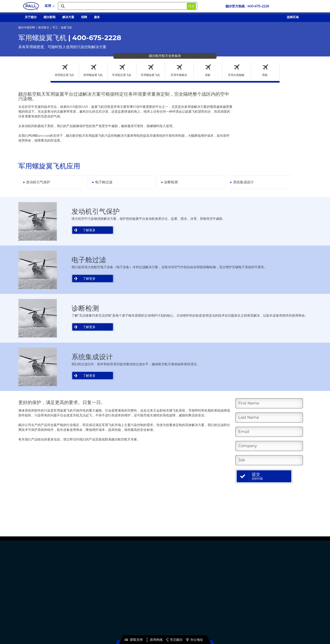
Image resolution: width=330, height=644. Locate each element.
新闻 (133, 593)
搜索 (191, 6)
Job (242, 460)
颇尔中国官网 (27, 27)
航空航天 (44, 27)
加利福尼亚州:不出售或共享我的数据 (265, 593)
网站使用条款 (99, 630)
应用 (50, 6)
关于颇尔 (135, 583)
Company (248, 446)
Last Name (250, 418)
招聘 (133, 588)
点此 (223, 614)
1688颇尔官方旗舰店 (143, 602)
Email (244, 432)
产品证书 (182, 583)
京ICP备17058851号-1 (257, 598)
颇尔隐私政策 (251, 583)
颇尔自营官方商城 (141, 598)
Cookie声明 (250, 588)
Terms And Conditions (124, 630)
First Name (250, 403)
